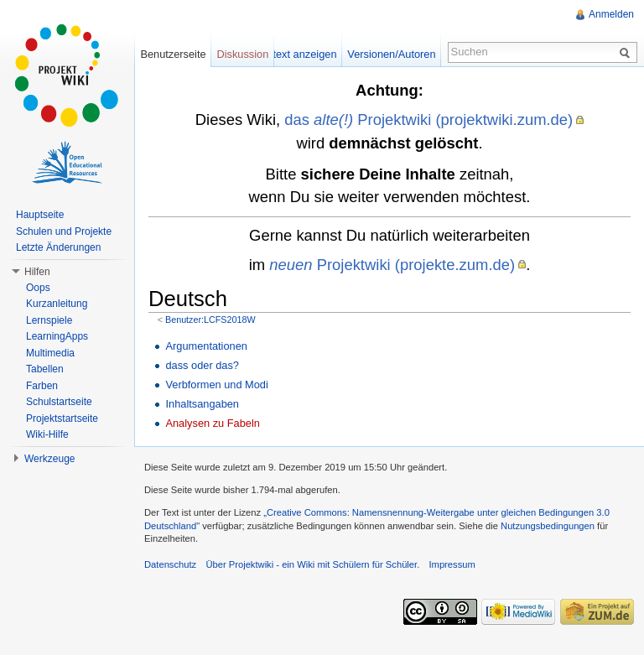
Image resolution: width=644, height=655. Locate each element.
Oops (38, 288)
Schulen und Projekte (64, 231)
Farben (42, 386)
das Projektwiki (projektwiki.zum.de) (428, 120)
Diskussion (242, 54)
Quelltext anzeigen (293, 54)
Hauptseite (40, 215)
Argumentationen (206, 346)
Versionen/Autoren (391, 54)
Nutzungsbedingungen (548, 526)
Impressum (452, 564)
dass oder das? (202, 365)
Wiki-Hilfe (47, 434)
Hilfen (37, 272)
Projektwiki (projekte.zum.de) (392, 265)
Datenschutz (170, 564)
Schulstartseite (59, 402)
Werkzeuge (49, 459)
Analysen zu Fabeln (212, 423)
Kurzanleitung (57, 304)
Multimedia (50, 353)
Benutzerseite (173, 54)
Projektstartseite (62, 418)
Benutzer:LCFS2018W (210, 320)
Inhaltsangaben (202, 404)
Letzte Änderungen (58, 247)
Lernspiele (49, 320)
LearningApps (57, 336)
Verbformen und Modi (216, 385)
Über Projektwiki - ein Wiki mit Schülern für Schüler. (312, 564)
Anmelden (611, 14)
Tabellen (45, 369)
